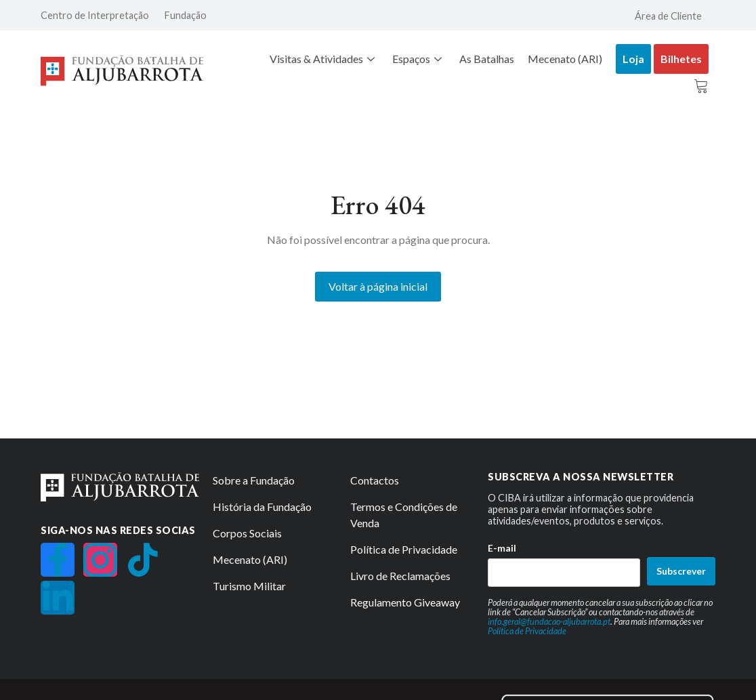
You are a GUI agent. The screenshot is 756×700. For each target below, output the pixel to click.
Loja (633, 59)
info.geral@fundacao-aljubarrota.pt (549, 621)
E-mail (502, 547)
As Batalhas (487, 59)
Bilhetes (681, 59)
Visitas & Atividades (322, 59)
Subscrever (681, 571)
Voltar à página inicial (378, 286)
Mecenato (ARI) (565, 59)
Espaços (417, 59)
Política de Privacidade (527, 631)
